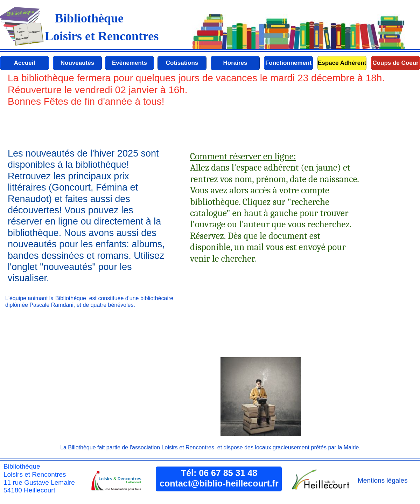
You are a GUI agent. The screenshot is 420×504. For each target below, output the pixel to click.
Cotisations (182, 63)
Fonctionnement (288, 63)
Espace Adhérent (342, 63)
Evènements (129, 63)
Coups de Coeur (395, 63)
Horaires (235, 63)
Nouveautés (77, 63)
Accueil (24, 63)
